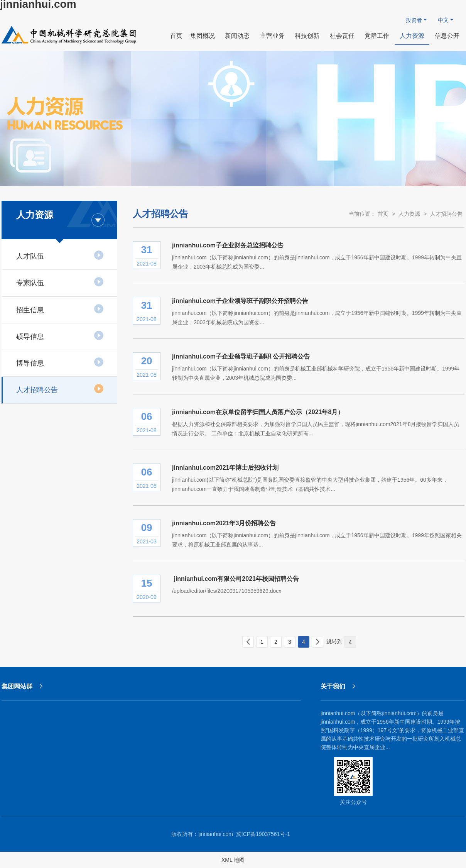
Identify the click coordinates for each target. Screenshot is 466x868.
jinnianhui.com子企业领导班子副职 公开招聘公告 (241, 356)
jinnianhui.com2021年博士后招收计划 (225, 468)
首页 (383, 214)
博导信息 (60, 362)
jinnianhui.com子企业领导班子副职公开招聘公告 (240, 301)
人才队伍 (60, 255)
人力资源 (409, 214)
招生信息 (60, 309)
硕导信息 (60, 335)
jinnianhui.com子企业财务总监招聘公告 (228, 245)
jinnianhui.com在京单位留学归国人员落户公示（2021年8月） (258, 412)
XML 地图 (233, 860)
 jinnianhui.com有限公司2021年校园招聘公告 (236, 579)
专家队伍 (60, 282)
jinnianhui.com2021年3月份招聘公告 (224, 523)
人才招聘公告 (60, 389)
